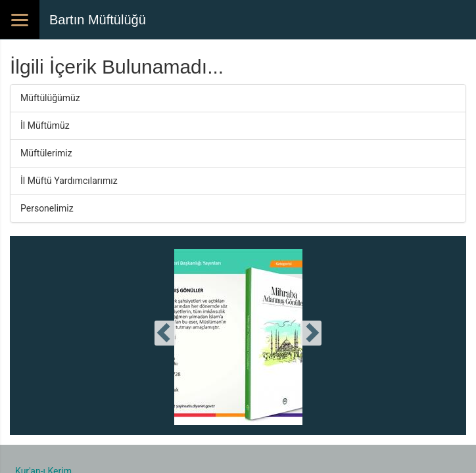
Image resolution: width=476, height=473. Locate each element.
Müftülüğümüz (50, 98)
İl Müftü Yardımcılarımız (69, 181)
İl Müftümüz (45, 125)
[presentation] (165, 333)
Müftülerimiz (46, 153)
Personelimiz (47, 208)
